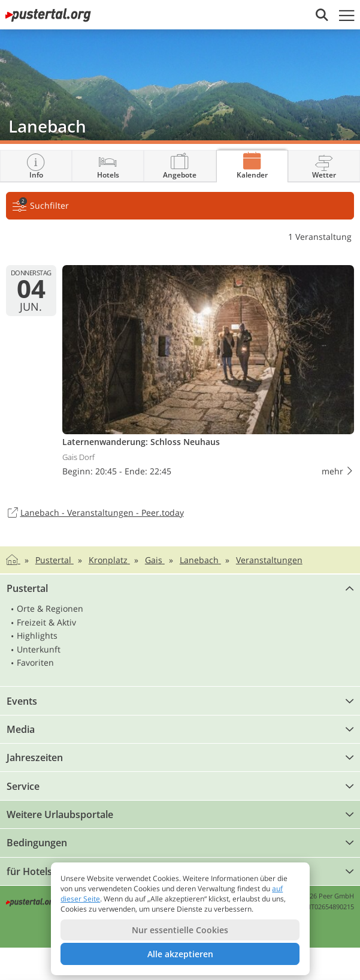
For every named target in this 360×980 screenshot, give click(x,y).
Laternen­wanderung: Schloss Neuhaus (208, 373)
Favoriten (35, 662)
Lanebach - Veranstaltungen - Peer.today (95, 513)
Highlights (37, 635)
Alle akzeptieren (180, 954)
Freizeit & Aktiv (46, 622)
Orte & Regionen (50, 608)
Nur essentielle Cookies (180, 930)
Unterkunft (39, 649)
